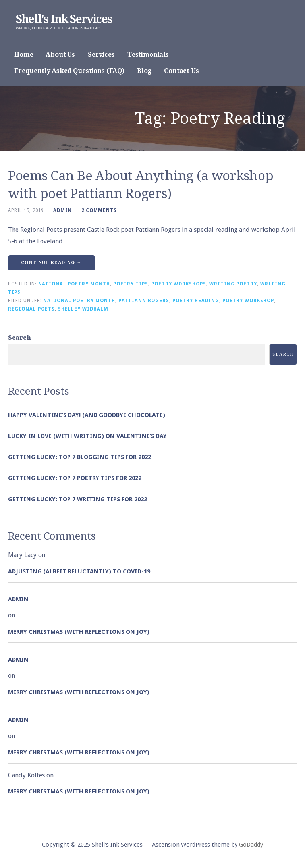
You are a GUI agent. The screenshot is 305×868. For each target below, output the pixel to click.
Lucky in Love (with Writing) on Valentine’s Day (87, 436)
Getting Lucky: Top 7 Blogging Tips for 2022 (79, 457)
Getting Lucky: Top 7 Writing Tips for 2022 (77, 499)
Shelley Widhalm (83, 309)
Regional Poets (31, 309)
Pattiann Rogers (144, 301)
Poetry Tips (131, 284)
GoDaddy (251, 845)
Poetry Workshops (179, 284)
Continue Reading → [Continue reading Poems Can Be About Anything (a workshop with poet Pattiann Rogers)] (51, 263)
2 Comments (99, 210)
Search (19, 338)
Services (101, 55)
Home (24, 55)
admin (63, 210)
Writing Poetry (233, 284)
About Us (60, 55)
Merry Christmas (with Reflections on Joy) (79, 632)
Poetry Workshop (248, 301)
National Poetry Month (74, 284)
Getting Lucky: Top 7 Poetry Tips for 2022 (75, 478)
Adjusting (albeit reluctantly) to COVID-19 (79, 571)
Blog (144, 71)
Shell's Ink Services (64, 19)
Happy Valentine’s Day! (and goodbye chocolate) (87, 415)
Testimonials (148, 55)
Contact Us (181, 71)
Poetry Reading (196, 301)
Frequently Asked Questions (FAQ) (69, 71)
